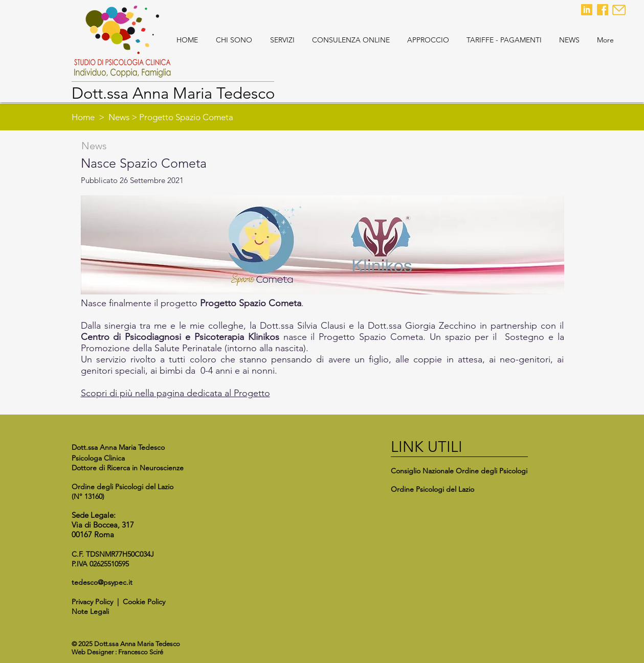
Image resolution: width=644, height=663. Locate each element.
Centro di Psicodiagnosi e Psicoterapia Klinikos (180, 337)
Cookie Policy (144, 602)
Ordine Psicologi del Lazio (432, 489)
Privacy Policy (92, 602)
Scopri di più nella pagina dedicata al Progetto (175, 393)
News (119, 117)
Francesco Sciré (141, 652)
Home (83, 117)
